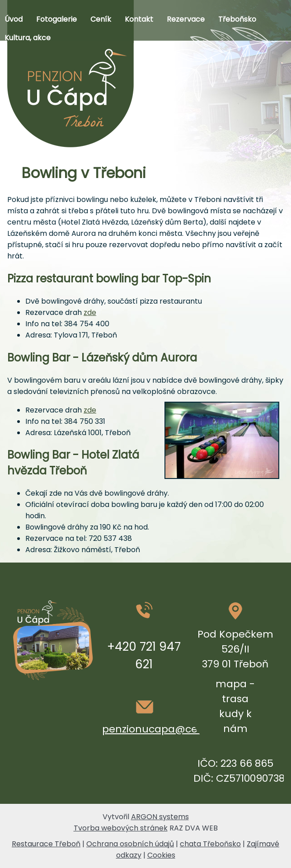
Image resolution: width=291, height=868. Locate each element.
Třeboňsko (237, 19)
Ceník (101, 19)
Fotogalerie (56, 19)
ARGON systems (160, 817)
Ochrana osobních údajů (130, 844)
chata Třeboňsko (210, 844)
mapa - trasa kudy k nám (235, 706)
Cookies (161, 855)
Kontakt (139, 19)
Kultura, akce (28, 38)
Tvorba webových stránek (121, 828)
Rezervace (186, 19)
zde (90, 312)
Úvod (14, 19)
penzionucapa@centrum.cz (172, 729)
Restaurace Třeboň (46, 844)
